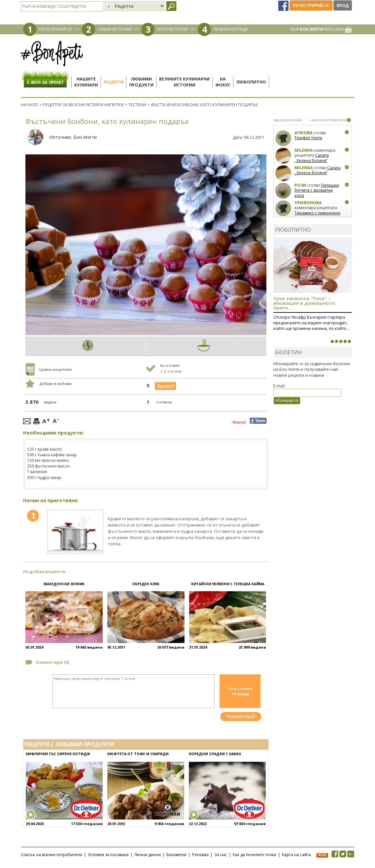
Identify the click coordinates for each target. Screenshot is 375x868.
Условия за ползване (108, 855)
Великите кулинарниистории (184, 82)
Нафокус (223, 82)
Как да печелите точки (255, 855)
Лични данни (148, 855)
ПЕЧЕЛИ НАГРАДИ (231, 29)
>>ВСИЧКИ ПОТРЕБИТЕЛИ (327, 120)
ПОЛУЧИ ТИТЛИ (172, 29)
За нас (221, 855)
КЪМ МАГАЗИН (321, 29)
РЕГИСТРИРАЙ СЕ (55, 29)
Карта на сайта (296, 855)
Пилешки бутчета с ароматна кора (317, 190)
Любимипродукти (141, 82)
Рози (300, 185)
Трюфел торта (308, 138)
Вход (343, 5)
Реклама (200, 855)
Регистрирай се (311, 5)
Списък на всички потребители (51, 855)
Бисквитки (176, 855)
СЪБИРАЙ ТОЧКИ (115, 29)
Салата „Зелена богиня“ (312, 158)
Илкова (303, 133)
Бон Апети (85, 137)
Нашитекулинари (86, 82)
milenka (304, 150)
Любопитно (251, 82)
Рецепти (114, 82)
